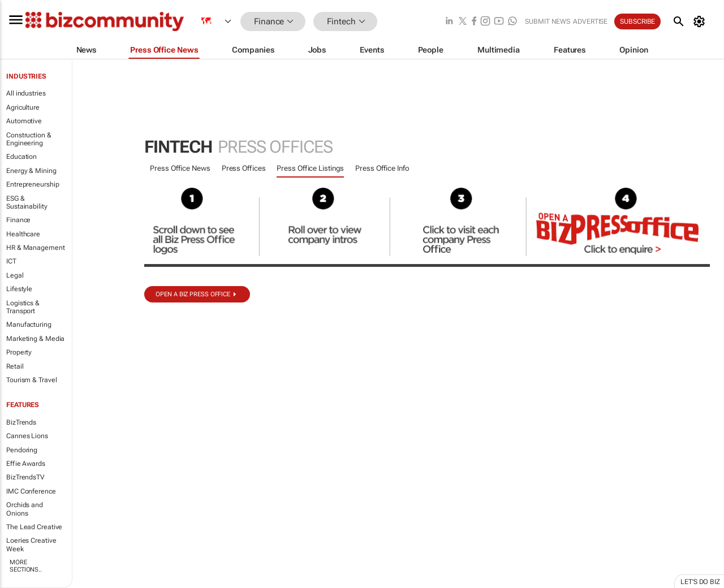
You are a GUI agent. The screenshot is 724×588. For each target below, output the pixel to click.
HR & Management (36, 248)
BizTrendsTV (25, 477)
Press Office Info (382, 168)
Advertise (590, 21)
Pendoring (22, 450)
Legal (15, 275)
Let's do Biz (700, 582)
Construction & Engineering (29, 139)
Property (19, 352)
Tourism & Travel (31, 380)
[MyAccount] (701, 21)
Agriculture (23, 107)
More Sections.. (26, 566)
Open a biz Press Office (193, 294)
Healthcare (23, 234)
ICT (11, 261)
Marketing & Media (35, 339)
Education (21, 157)
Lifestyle (19, 289)
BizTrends (21, 422)
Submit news (548, 21)
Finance (18, 220)
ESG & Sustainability (27, 202)
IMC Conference (31, 491)
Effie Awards (26, 464)
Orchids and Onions (25, 509)
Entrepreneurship (33, 184)
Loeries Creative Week (31, 544)
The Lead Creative (34, 527)
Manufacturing (29, 325)
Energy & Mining (31, 171)
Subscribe (637, 21)
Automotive (24, 121)
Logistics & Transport (23, 307)
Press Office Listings (310, 168)
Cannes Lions (27, 436)
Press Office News (180, 168)
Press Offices (244, 168)
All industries (26, 93)
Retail (15, 366)
